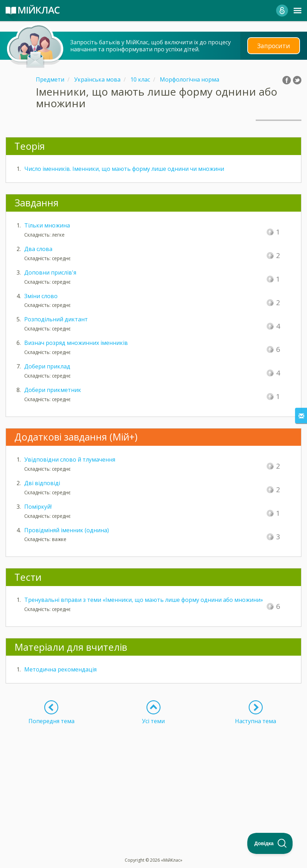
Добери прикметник (53, 390)
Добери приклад (47, 366)
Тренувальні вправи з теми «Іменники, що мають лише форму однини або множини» (144, 600)
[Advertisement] (153, 774)
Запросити (274, 46)
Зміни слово (41, 296)
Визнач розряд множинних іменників (76, 343)
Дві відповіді (42, 483)
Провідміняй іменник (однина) (67, 530)
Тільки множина (47, 225)
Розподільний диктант (56, 319)
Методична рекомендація (60, 669)
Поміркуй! (38, 507)
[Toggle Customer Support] (270, 843)
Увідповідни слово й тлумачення (70, 459)
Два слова (38, 249)
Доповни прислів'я (50, 272)
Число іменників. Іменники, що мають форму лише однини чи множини (124, 169)
